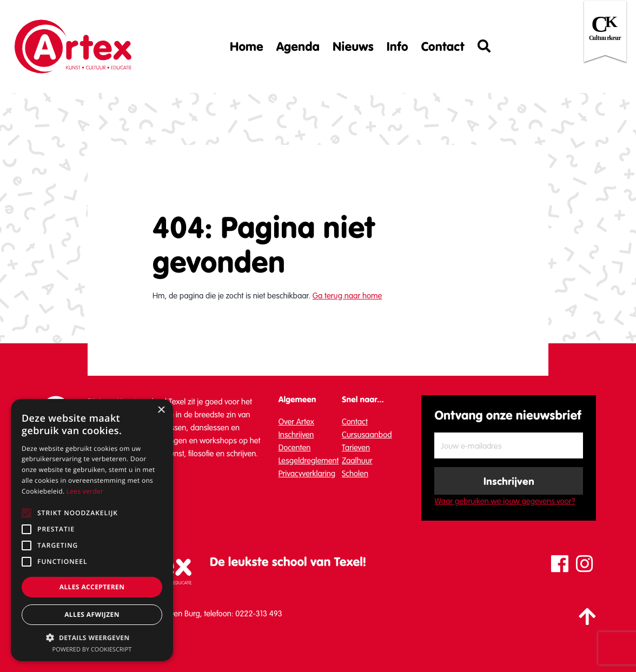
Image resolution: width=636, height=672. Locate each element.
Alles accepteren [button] (92, 587)
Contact (443, 46)
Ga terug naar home (347, 296)
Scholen (355, 474)
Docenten (295, 448)
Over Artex (296, 422)
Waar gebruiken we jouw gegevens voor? (505, 501)
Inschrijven (296, 435)
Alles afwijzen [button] (92, 614)
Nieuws (353, 46)
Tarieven (356, 448)
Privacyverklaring (307, 474)
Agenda (298, 46)
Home (247, 46)
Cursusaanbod (367, 435)
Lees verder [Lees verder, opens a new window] (85, 491)
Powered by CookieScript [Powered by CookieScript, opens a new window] (92, 650)
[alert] (92, 530)
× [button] (161, 411)
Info (398, 46)
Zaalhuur (357, 461)
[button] (92, 637)
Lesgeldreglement (309, 461)
